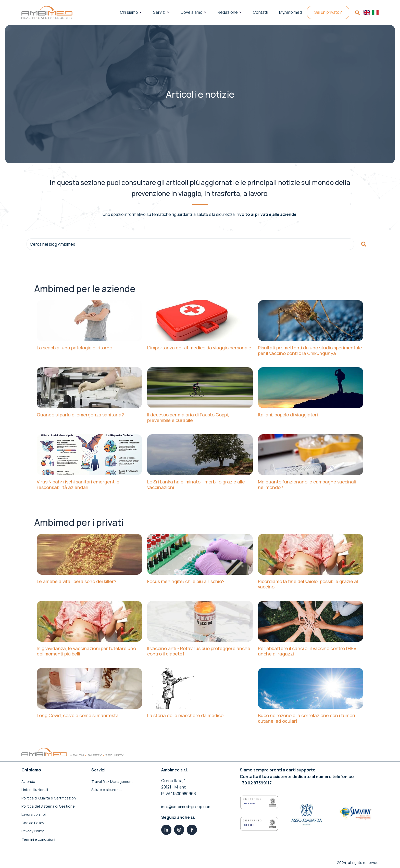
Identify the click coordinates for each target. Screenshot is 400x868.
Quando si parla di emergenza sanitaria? (80, 415)
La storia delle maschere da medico (185, 716)
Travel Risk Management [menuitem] (112, 781)
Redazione (228, 12)
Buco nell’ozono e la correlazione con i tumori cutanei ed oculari (307, 718)
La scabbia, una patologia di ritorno (74, 348)
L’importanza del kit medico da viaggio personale (199, 348)
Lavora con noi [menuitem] (34, 814)
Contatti (260, 12)
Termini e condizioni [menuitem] (38, 839)
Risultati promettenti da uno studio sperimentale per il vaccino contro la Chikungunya (310, 351)
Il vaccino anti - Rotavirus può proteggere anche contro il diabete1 (199, 651)
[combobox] (190, 244)
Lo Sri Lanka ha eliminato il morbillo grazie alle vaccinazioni (196, 485)
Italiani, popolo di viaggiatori (288, 415)
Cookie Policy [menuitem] (33, 823)
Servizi (159, 12)
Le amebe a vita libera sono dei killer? (77, 582)
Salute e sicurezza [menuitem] (107, 790)
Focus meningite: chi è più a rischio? (186, 582)
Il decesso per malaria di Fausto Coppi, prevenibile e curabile (188, 418)
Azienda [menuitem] (28, 781)
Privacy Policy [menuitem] (33, 831)
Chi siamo (129, 12)
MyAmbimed (290, 12)
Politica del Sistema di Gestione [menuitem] (48, 806)
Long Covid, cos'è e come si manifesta (78, 716)
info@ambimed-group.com (186, 807)
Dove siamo (192, 12)
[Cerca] (364, 244)
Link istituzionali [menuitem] (35, 790)
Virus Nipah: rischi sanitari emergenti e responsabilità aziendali (78, 485)
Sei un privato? (328, 12)
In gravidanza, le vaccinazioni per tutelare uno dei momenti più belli (86, 651)
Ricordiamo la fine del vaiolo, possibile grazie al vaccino (308, 584)
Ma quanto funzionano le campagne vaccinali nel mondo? (307, 485)
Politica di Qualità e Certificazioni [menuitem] (49, 798)
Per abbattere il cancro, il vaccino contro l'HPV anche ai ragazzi (307, 651)
